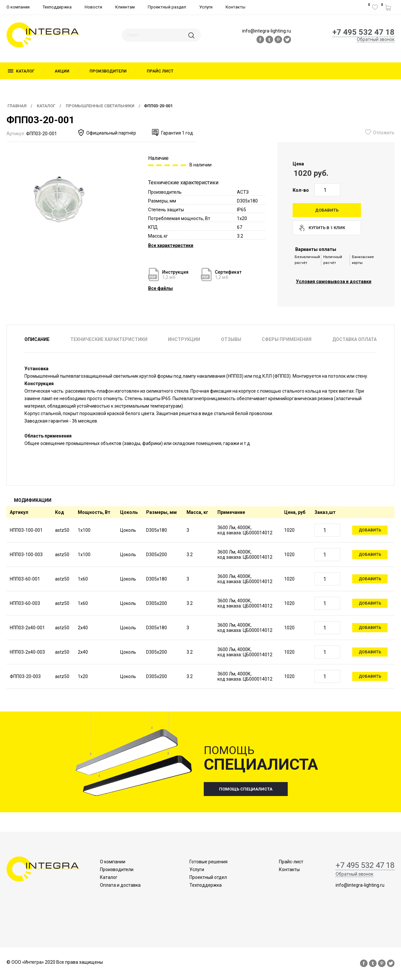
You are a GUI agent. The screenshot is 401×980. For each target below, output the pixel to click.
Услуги (206, 7)
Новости (93, 7)
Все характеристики (171, 245)
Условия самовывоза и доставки (334, 281)
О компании (18, 7)
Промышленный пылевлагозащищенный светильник (81, 376)
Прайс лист (160, 71)
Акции (62, 71)
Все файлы (160, 288)
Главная (17, 106)
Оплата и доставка (120, 885)
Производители (108, 71)
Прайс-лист (291, 862)
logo (43, 35)
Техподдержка (57, 7)
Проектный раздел (167, 7)
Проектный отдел (208, 877)
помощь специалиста (246, 789)
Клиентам (125, 7)
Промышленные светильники (100, 106)
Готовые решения (208, 862)
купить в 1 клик (327, 228)
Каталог (25, 71)
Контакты (235, 7)
